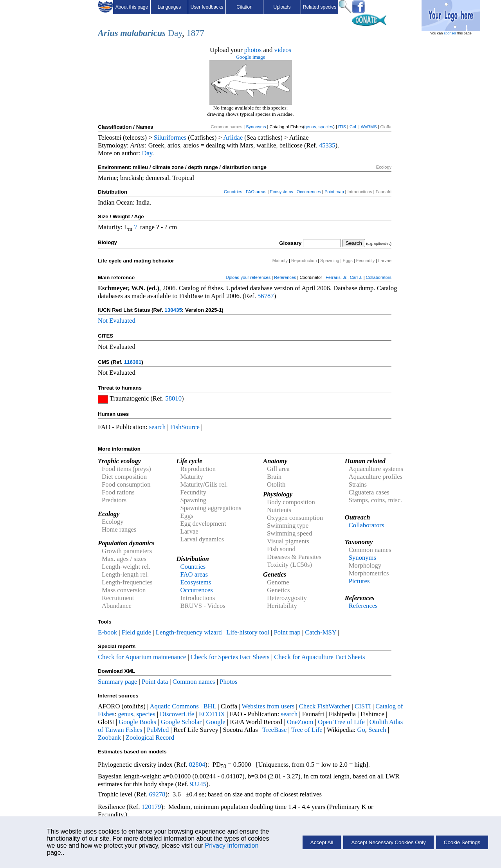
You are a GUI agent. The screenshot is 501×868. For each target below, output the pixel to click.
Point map (334, 192)
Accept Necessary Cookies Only (388, 842)
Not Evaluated (117, 321)
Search (377, 730)
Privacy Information (232, 846)
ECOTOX (212, 714)
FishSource (185, 427)
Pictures (359, 581)
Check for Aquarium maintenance (142, 657)
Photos (228, 682)
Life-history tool (248, 632)
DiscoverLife (177, 714)
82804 (197, 765)
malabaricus (143, 33)
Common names (194, 682)
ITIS (342, 127)
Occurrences (309, 192)
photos (253, 50)
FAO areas (256, 192)
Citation (244, 7)
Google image (250, 57)
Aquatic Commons (174, 706)
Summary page (117, 682)
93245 (198, 784)
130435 (173, 310)
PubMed (158, 730)
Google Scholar (181, 722)
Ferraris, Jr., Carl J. (344, 277)
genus (310, 127)
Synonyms (256, 127)
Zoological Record (150, 738)
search (158, 427)
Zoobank (109, 738)
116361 (133, 362)
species (326, 127)
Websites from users (268, 706)
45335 (327, 145)
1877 (195, 33)
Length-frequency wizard (189, 632)
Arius (108, 33)
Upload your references (248, 277)
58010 (173, 398)
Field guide (136, 632)
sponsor (450, 33)
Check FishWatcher (325, 706)
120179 (151, 807)
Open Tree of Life (341, 722)
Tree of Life (307, 730)
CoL (353, 127)
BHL (210, 706)
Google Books (137, 722)
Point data (155, 682)
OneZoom (300, 722)
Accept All (322, 842)
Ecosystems (282, 192)
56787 (266, 296)
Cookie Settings (462, 842)
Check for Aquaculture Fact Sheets (319, 657)
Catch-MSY (321, 632)
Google (216, 722)
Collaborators (379, 277)
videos (283, 50)
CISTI (363, 706)
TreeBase (274, 730)
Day (175, 33)
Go (361, 730)
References (285, 277)
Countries (233, 192)
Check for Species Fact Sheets (230, 657)
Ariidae (233, 137)
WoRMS (369, 127)
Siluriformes (170, 137)
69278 (157, 794)
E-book (107, 632)
